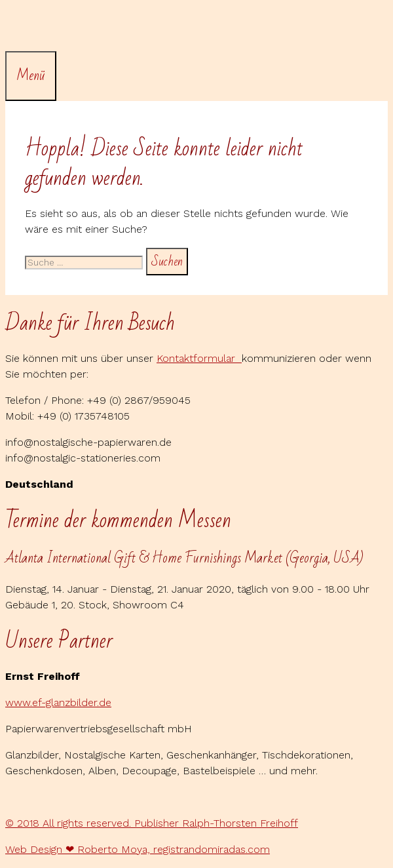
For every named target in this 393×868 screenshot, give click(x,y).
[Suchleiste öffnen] (15, 28)
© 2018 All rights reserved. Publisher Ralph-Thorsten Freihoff (152, 823)
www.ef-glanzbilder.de (58, 702)
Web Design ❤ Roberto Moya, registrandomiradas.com (138, 849)
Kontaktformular (199, 358)
